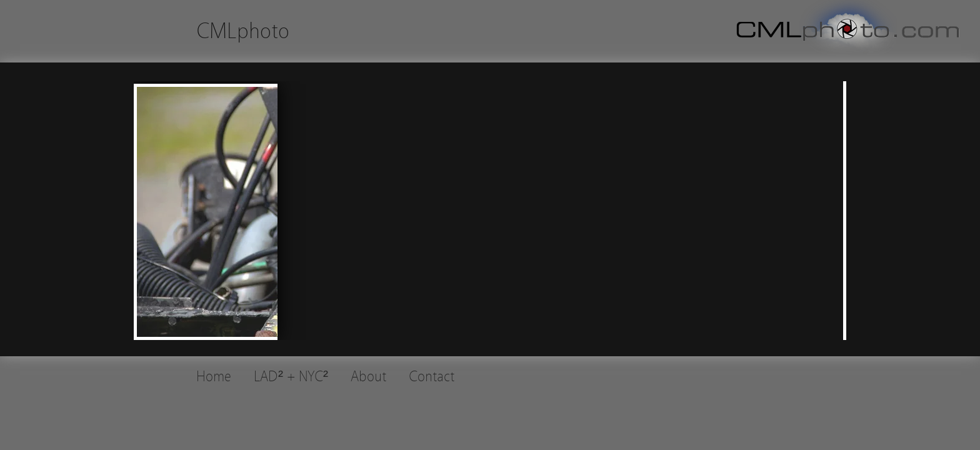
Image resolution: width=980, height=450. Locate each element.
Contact (432, 377)
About (368, 377)
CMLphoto (243, 31)
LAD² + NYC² (291, 377)
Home (214, 377)
